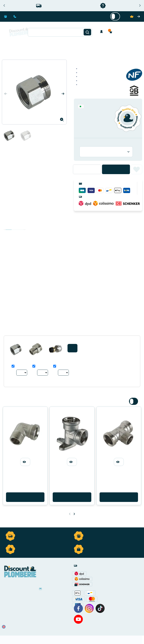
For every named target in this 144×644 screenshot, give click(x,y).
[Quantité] (87, 169)
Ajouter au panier (116, 169)
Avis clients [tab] (21, 226)
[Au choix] (22, 373)
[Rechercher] (87, 32)
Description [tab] (9, 226)
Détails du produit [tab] (15, 226)
